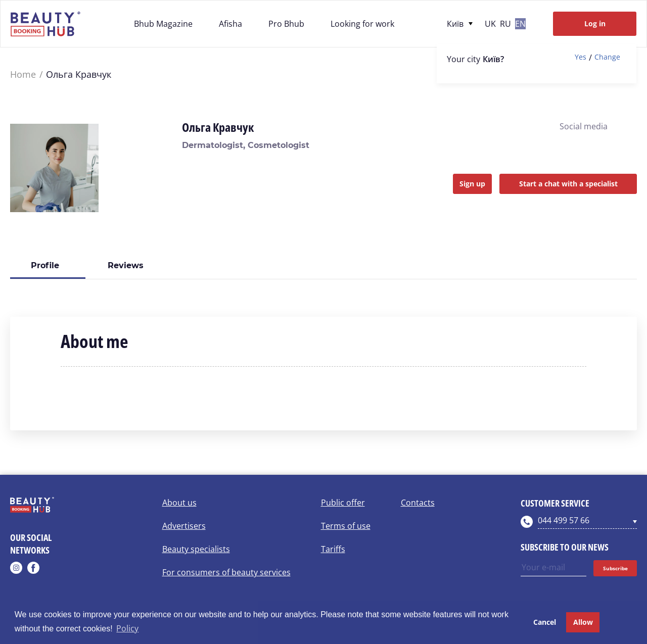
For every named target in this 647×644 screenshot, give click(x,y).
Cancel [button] (545, 622)
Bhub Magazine (163, 24)
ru (505, 24)
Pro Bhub (286, 24)
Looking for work (362, 24)
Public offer (343, 503)
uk (490, 24)
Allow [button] (583, 622)
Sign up (472, 184)
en (520, 24)
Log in (595, 23)
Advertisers (184, 526)
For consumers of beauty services (226, 572)
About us (179, 503)
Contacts (418, 503)
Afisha (230, 24)
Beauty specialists (196, 549)
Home (23, 75)
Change (607, 57)
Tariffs (333, 549)
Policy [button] (127, 628)
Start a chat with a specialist (568, 184)
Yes (581, 57)
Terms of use (346, 526)
